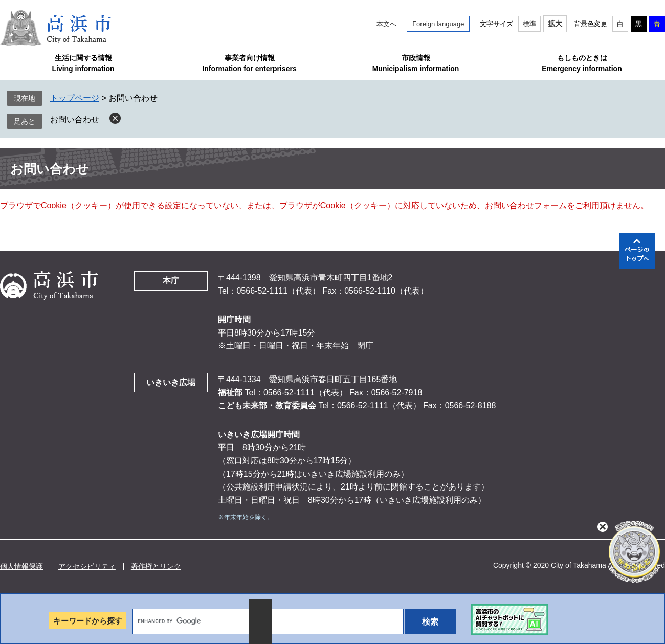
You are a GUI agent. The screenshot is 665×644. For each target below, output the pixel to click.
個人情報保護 (21, 566)
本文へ (386, 24)
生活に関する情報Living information (83, 63)
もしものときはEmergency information (582, 63)
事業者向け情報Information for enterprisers (249, 63)
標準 (529, 24)
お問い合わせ (75, 119)
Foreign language (438, 24)
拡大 (555, 24)
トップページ (75, 98)
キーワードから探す (88, 621)
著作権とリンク (156, 566)
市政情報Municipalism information (416, 63)
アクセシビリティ (87, 566)
